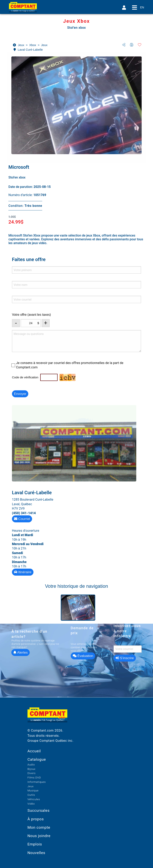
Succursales (39, 810)
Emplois (35, 844)
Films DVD (34, 777)
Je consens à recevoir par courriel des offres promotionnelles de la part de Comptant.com (70, 365)
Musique (33, 790)
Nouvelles (36, 853)
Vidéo (31, 804)
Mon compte (39, 827)
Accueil (34, 751)
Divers (32, 773)
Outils (31, 795)
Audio (31, 764)
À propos (36, 819)
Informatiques (37, 782)
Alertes (21, 652)
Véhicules (34, 799)
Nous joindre (39, 836)
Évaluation (83, 656)
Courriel (22, 519)
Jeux (31, 786)
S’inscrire (125, 658)
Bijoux (31, 769)
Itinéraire (23, 572)
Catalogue (37, 759)
